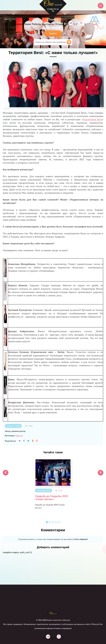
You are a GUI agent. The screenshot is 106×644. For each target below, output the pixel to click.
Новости (19, 435)
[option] (53, 484)
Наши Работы (32, 24)
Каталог (18, 24)
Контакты (48, 24)
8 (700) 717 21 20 (53, 10)
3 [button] (53, 522)
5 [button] (59, 522)
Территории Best (92, 119)
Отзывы (59, 24)
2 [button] (50, 522)
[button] (6, 473)
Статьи (7, 24)
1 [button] (47, 522)
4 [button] (56, 522)
